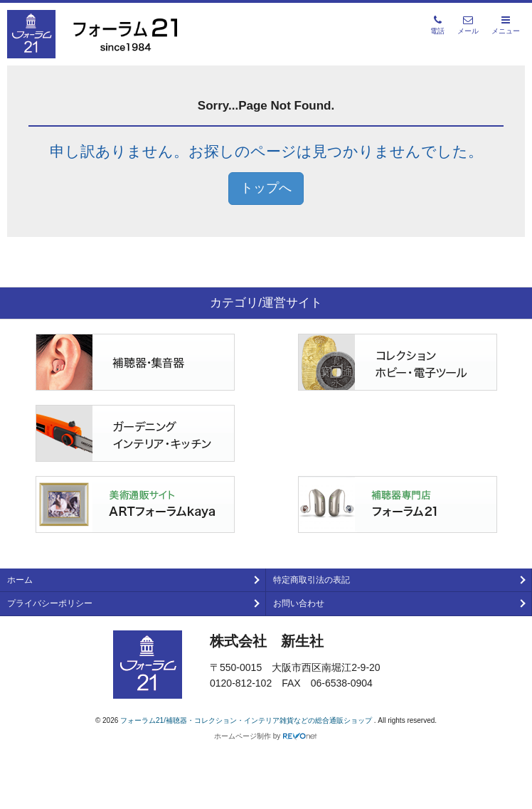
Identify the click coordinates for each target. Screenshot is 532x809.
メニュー (506, 25)
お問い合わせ (299, 603)
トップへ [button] (266, 188)
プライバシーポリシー (50, 603)
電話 (437, 25)
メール (468, 25)
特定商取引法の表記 (312, 580)
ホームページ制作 (243, 736)
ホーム (20, 580)
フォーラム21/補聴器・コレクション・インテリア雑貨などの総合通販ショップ (247, 720)
